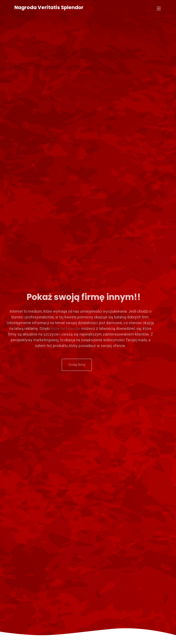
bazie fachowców (55, 328)
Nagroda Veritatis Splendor (49, 7)
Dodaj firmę (68, 365)
